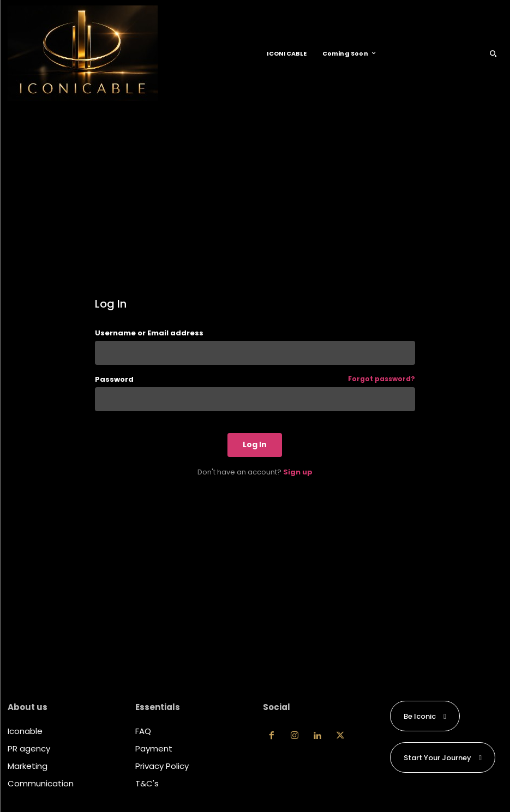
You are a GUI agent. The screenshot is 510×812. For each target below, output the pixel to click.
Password (255, 379)
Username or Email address (149, 333)
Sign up (298, 472)
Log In (255, 444)
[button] (493, 53)
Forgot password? (382, 379)
